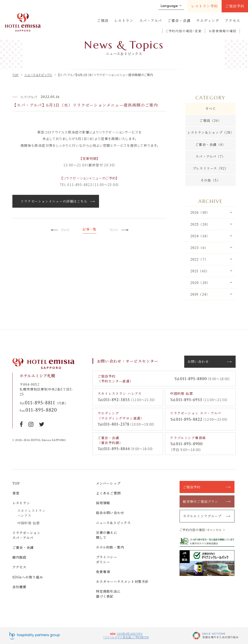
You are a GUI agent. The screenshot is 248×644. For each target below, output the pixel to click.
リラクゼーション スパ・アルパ (26, 535)
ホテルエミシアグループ (202, 516)
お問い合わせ (198, 361)
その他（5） (211, 180)
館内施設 (19, 557)
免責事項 (103, 572)
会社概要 (19, 587)
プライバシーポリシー (107, 559)
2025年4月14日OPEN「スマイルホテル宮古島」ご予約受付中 (126, 635)
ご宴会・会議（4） (210, 144)
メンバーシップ (108, 483)
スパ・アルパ (151, 20)
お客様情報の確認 (223, 31)
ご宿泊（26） (210, 120)
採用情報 (103, 503)
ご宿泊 (103, 20)
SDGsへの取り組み (28, 577)
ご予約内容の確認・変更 (184, 31)
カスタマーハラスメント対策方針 (122, 581)
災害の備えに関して (107, 535)
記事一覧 (90, 229)
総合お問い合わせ (110, 513)
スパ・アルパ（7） (210, 156)
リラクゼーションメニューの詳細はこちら (54, 201)
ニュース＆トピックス (113, 523)
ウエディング (208, 20)
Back (60, 230)
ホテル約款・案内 (110, 547)
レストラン (124, 20)
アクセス (233, 20)
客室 (16, 493)
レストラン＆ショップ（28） (211, 132)
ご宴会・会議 (179, 20)
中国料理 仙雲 (28, 523)
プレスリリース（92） (210, 168)
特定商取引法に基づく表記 (108, 594)
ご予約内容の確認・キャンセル (201, 530)
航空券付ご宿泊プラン (200, 501)
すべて (211, 108)
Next (119, 230)
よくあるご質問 (108, 493)
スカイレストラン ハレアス (31, 513)
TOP (16, 483)
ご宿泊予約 (235, 6)
